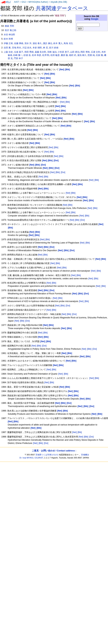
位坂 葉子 (19, 52)
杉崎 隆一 (18, 55)
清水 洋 (28, 43)
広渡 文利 (96, 52)
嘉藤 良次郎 (40, 52)
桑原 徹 (64, 55)
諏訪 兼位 (48, 43)
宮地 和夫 (17, 48)
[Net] (62, 102)
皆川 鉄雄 (54, 48)
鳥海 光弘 (68, 43)
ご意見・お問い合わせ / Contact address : (54, 451)
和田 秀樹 (29, 52)
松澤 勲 (46, 55)
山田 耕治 (75, 52)
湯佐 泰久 (37, 43)
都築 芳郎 (9, 26)
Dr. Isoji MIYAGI (26, 458)
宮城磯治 (85, 455)
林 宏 (45, 48)
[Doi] (63, 172)
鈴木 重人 (58, 43)
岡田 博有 (85, 52)
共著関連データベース (62, 8)
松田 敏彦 (55, 55)
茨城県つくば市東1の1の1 (47, 455)
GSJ (24, 2)
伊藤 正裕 (8, 43)
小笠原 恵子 (63, 52)
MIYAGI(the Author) (38, 2)
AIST (16, 2)
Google (95, 19)
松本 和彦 (37, 55)
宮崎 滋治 (52, 52)
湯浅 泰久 (82, 55)
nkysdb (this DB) (59, 2)
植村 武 (73, 55)
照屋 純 (91, 55)
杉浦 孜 (27, 55)
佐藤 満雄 (19, 43)
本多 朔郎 (37, 48)
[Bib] (67, 102)
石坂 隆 (99, 55)
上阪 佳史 (8, 52)
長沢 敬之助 (10, 30)
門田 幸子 (18, 58)
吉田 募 (7, 48)
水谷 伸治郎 (9, 35)
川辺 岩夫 (27, 48)
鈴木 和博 (8, 39)
